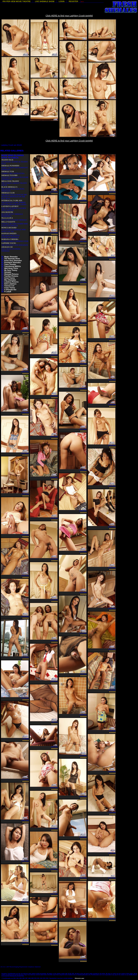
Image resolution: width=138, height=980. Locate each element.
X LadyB (8, 292)
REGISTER (73, 1)
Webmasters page (79, 978)
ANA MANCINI (7, 212)
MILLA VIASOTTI (8, 222)
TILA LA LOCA (7, 218)
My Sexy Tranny (11, 270)
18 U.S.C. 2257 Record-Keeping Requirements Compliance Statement (21, 967)
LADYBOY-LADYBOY (10, 206)
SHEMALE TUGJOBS (9, 175)
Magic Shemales (11, 257)
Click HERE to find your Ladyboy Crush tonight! (69, 16)
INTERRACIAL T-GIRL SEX (12, 201)
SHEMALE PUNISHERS (10, 166)
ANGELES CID (7, 247)
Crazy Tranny (10, 288)
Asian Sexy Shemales (13, 261)
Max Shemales (10, 280)
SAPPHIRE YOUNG (9, 243)
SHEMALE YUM (8, 171)
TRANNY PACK (7, 160)
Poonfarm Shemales (13, 263)
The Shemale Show (12, 259)
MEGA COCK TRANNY (10, 181)
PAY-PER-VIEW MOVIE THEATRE (17, 1)
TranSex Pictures (11, 276)
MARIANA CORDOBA (10, 239)
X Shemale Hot (10, 290)
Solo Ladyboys (10, 284)
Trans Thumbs (10, 264)
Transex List (9, 286)
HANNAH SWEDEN (9, 233)
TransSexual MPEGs (13, 266)
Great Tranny (10, 278)
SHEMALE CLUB (8, 193)
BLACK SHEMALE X (9, 187)
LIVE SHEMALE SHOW (45, 1)
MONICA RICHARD (9, 228)
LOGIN (62, 1)
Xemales (8, 272)
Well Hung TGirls (11, 268)
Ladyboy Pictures (11, 282)
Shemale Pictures (11, 274)
